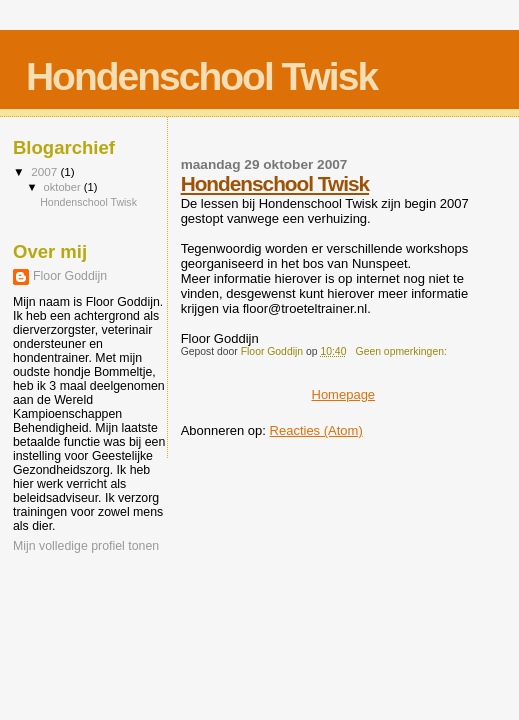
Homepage (344, 394)
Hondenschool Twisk (275, 183)
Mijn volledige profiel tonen (86, 546)
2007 (45, 171)
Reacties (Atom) (316, 430)
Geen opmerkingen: (403, 351)
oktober (64, 187)
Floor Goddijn (70, 276)
